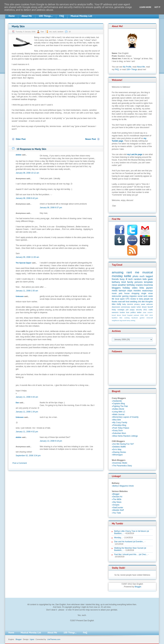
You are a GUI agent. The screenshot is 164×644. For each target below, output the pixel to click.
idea (114, 304)
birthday (131, 285)
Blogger (138, 587)
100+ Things (132, 70)
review (133, 299)
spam (122, 299)
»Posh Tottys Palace (121, 428)
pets (121, 293)
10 (70, 32)
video (135, 288)
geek (150, 279)
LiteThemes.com (54, 639)
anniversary (126, 307)
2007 (146, 315)
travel (124, 320)
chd (139, 302)
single (144, 293)
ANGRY (150, 312)
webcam (150, 304)
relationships (147, 291)
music (114, 293)
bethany (116, 282)
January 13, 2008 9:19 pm (51, 441)
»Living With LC (119, 412)
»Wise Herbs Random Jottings (125, 436)
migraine (133, 296)
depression (116, 307)
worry (128, 320)
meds (115, 291)
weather (122, 285)
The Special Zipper (24, 263)
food (127, 302)
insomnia (148, 285)
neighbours (116, 320)
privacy (137, 304)
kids (145, 279)
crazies (139, 285)
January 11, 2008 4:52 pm (27, 432)
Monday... (118, 538)
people (147, 299)
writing (133, 320)
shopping (135, 293)
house (127, 293)
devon (119, 315)
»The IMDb (117, 499)
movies (137, 291)
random (60, 32)
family (130, 282)
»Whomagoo (117, 455)
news (115, 285)
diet (143, 302)
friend (124, 315)
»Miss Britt (116, 420)
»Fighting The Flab (120, 406)
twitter (139, 312)
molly (119, 304)
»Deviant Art (117, 497)
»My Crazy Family (119, 422)
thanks (115, 302)
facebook (135, 318)
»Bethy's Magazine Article (123, 486)
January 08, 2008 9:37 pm (51, 208)
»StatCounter (117, 508)
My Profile (127, 67)
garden (142, 318)
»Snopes (116, 505)
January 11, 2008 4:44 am (27, 397)
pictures (139, 282)
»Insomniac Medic (120, 463)
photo (135, 276)
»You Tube (116, 513)
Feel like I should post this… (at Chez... (131, 554)
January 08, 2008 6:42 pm (27, 198)
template (148, 282)
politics (133, 312)
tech (130, 279)
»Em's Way (117, 449)
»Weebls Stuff (118, 510)
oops (130, 291)
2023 (151, 315)
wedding (134, 302)
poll (127, 310)
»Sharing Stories (119, 452)
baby (124, 304)
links (142, 288)
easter (133, 307)
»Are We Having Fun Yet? (123, 444)
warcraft (122, 302)
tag (121, 320)
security (139, 310)
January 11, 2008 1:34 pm (27, 412)
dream (144, 307)
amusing (118, 272)
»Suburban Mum (119, 433)
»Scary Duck (117, 431)
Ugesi (32, 639)
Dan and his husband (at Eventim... (129, 542)
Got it (157, 7)
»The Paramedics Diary (122, 466)
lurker (139, 307)
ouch (55, 32)
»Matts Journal (118, 414)
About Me (141, 67)
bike (121, 318)
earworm (115, 312)
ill (127, 279)
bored (114, 315)
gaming (125, 296)
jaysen (149, 288)
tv (137, 299)
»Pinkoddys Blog (119, 425)
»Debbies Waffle (119, 447)
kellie (128, 276)
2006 (142, 315)
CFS (127, 299)
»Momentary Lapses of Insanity (125, 417)
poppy (132, 310)
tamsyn (122, 291)
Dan (43, 32)
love (128, 312)
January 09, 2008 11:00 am (27, 257)
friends (115, 279)
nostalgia (121, 310)
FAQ (117, 70)
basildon (115, 318)
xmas (150, 293)
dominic (130, 304)
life (113, 299)
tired (124, 282)
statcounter (117, 296)
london (122, 312)
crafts (151, 310)
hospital (130, 315)
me (50, 32)
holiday (126, 288)
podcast (136, 315)
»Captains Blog (118, 404)
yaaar (143, 304)
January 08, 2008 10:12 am (27, 173)
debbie (18, 155)
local (117, 299)
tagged (149, 276)
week (151, 296)
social (140, 296)
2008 (145, 312)
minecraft (150, 318)
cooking (127, 318)
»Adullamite (117, 401)
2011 (145, 310)
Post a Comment (20, 463)
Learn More (145, 7)
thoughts (149, 302)
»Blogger (116, 494)
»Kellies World (118, 409)
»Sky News (117, 502)
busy (122, 279)
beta (141, 299)
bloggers (116, 288)
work (145, 296)
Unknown (20, 296)
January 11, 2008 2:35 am (27, 291)
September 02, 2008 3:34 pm (28, 456)
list (152, 299)
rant (129, 272)
